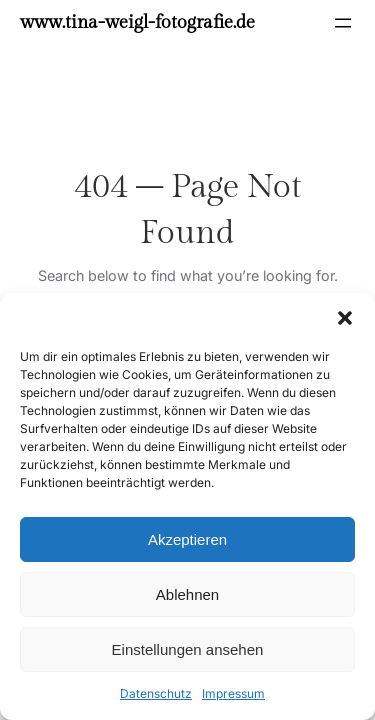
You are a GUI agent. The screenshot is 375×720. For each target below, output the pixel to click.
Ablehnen (187, 594)
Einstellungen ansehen (188, 649)
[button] (345, 318)
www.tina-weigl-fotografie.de (137, 22)
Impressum (233, 693)
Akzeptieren (187, 539)
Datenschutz (156, 693)
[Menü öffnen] (343, 23)
